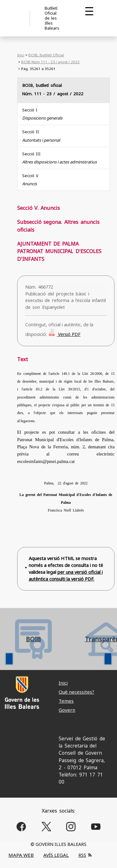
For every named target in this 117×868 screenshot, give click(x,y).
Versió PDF (69, 334)
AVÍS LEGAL (56, 855)
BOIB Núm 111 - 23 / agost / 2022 (50, 62)
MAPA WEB (21, 855)
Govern (67, 710)
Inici (21, 55)
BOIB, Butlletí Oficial (46, 55)
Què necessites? (76, 692)
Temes (66, 701)
